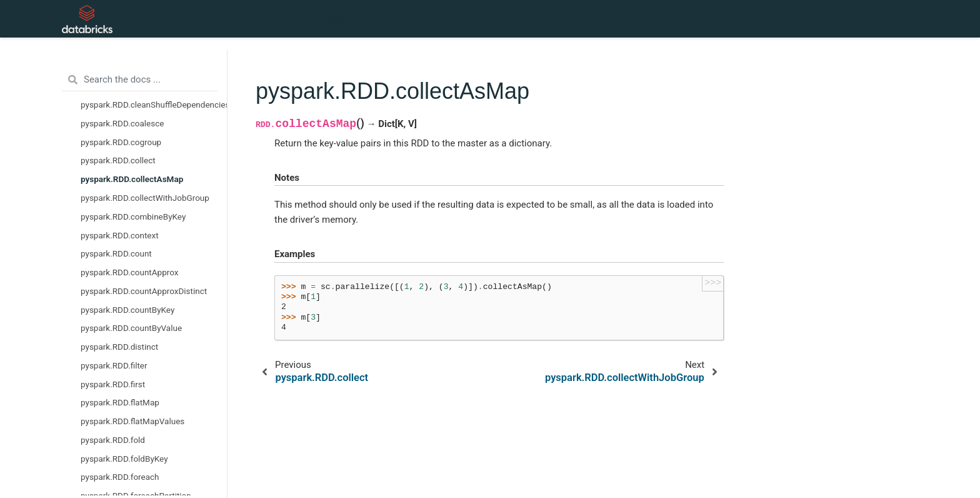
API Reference (320, 19)
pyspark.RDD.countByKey (127, 310)
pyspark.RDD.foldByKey (124, 459)
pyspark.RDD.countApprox (129, 272)
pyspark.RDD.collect (118, 160)
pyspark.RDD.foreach (120, 477)
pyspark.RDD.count (116, 253)
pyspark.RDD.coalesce (122, 123)
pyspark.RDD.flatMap (120, 402)
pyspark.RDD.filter (114, 365)
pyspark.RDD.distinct (119, 347)
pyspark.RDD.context (120, 235)
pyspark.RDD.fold (113, 440)
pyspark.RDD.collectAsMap (132, 179)
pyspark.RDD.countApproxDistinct (144, 291)
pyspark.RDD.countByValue (131, 328)
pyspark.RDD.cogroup (121, 142)
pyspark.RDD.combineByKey (133, 216)
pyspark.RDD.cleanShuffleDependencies (154, 104)
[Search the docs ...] (140, 80)
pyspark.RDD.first (113, 384)
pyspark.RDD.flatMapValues (132, 421)
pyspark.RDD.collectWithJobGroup (145, 198)
